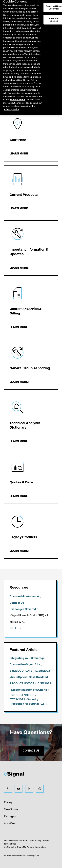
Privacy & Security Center (16, 841)
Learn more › (20, 154)
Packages (10, 816)
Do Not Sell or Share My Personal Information (25, 847)
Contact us (31, 751)
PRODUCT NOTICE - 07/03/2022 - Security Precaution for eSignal (29, 699)
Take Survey (11, 809)
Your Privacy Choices (40, 841)
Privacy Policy (18, 93)
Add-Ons (10, 823)
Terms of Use (10, 844)
